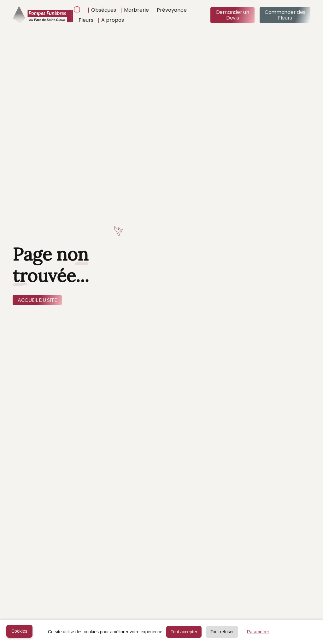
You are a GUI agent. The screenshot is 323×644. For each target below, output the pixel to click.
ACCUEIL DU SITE (37, 300)
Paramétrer (258, 632)
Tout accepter (184, 632)
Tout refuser (222, 632)
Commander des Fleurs (285, 15)
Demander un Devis (232, 15)
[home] (43, 15)
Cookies (19, 631)
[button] (102, 10)
